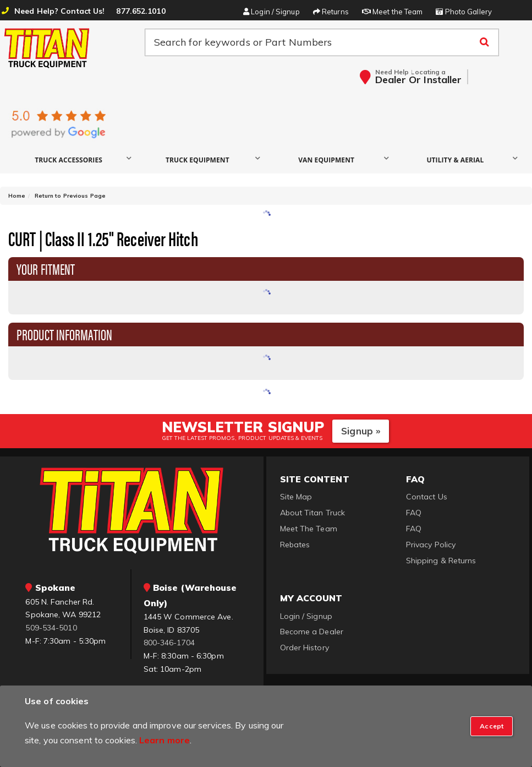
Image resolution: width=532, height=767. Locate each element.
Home (17, 196)
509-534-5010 (51, 628)
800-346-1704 (169, 643)
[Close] (492, 726)
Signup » (361, 431)
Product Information (64, 334)
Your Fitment (46, 268)
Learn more (164, 740)
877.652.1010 (141, 11)
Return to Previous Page (70, 196)
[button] (73, 159)
